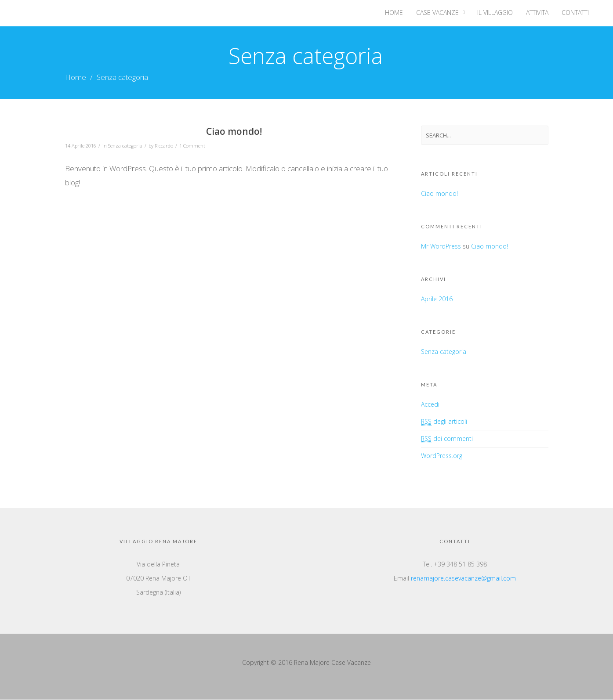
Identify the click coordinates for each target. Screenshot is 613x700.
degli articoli (444, 422)
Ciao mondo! (234, 132)
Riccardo (164, 146)
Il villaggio (495, 13)
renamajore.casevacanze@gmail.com (463, 579)
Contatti (575, 13)
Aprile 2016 (437, 299)
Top (592, 679)
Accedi (430, 405)
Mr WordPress (441, 247)
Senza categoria (125, 146)
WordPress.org (442, 456)
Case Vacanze (437, 13)
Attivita (537, 13)
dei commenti (447, 439)
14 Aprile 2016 (81, 146)
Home (394, 13)
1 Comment (192, 146)
